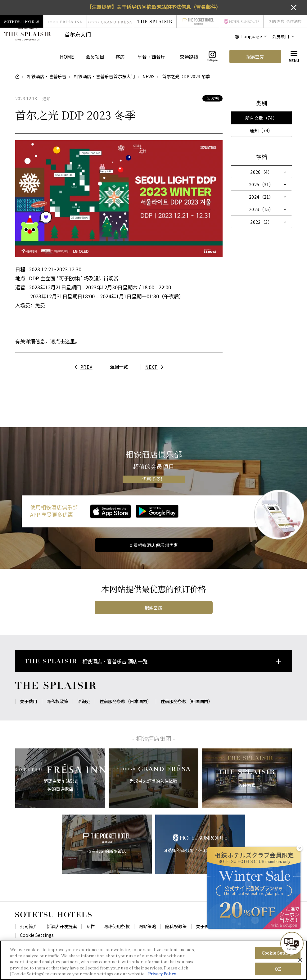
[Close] (300, 963)
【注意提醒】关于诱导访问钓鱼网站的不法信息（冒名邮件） (154, 7)
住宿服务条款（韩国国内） (187, 701)
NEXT (156, 367)
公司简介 (29, 926)
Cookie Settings (37, 935)
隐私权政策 (57, 701)
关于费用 (29, 701)
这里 (70, 341)
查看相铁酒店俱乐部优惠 (153, 545)
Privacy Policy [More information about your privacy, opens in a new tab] (162, 976)
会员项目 (95, 56)
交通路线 (189, 56)
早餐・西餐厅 (151, 56)
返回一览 (119, 367)
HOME (67, 56)
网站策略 (147, 926)
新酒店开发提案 (62, 926)
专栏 (90, 926)
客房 (120, 56)
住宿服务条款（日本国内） (125, 701)
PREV (82, 367)
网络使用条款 (117, 926)
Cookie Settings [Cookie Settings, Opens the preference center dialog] (278, 955)
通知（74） (261, 130)
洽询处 (84, 701)
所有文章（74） (261, 118)
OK (278, 971)
